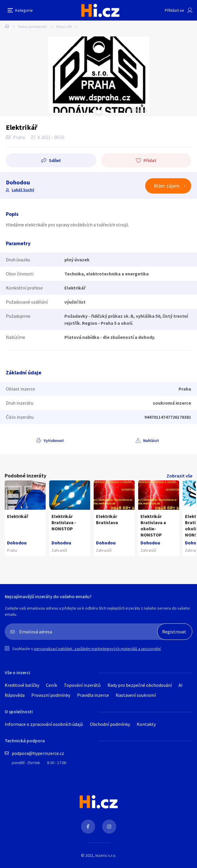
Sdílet (55, 160)
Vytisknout (54, 440)
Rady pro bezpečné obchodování (140, 685)
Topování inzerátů (82, 685)
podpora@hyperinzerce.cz (38, 753)
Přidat (150, 160)
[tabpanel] (99, 75)
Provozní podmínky (51, 695)
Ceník (52, 685)
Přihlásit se (174, 10)
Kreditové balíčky (22, 685)
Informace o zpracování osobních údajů (44, 724)
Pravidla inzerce (93, 695)
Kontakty (146, 724)
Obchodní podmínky (110, 724)
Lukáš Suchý (23, 190)
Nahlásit (151, 440)
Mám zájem (167, 186)
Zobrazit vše (179, 476)
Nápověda (15, 695)
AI (181, 685)
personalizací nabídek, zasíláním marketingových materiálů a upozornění (97, 649)
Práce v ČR (64, 27)
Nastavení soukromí (136, 695)
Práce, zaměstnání (33, 27)
